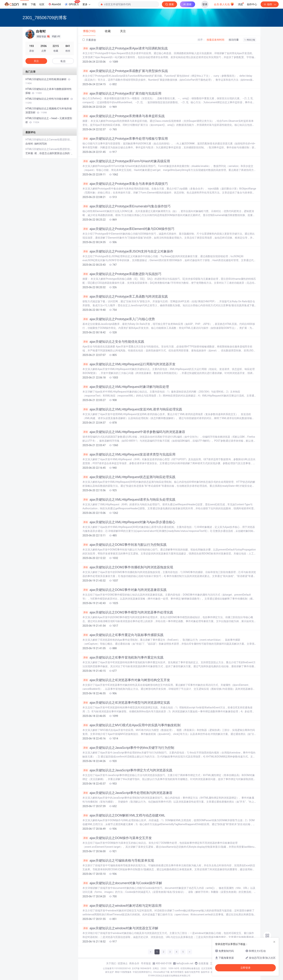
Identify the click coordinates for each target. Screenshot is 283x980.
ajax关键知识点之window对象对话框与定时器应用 (122, 906)
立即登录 (245, 968)
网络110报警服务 (123, 972)
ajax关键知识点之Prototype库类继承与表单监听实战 (124, 116)
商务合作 (134, 963)
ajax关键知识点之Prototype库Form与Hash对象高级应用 (126, 161)
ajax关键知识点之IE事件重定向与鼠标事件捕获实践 (123, 635)
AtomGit (54, 4)
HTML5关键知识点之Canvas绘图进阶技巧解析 (50, 140)
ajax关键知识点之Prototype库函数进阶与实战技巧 (122, 274)
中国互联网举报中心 (142, 972)
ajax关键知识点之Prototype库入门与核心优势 (119, 319)
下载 (33, 4)
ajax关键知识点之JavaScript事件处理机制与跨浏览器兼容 (127, 793)
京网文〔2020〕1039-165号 (166, 968)
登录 (205, 4)
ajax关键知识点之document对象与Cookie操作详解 (122, 883)
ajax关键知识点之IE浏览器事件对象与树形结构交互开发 (126, 680)
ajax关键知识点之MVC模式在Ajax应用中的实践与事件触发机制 (131, 725)
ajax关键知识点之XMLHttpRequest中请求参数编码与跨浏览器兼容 (134, 432)
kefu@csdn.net (185, 963)
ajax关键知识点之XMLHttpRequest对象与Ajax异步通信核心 (129, 522)
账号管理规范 (177, 972)
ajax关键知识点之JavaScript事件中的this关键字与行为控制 (128, 748)
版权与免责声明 (192, 972)
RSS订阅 (250, 40)
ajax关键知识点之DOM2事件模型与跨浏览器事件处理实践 (128, 612)
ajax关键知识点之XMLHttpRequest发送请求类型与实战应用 (129, 454)
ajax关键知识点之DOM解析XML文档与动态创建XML (124, 815)
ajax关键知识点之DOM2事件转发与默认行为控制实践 (125, 545)
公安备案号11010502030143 (117, 968)
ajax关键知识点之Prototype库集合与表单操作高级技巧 (125, 184)
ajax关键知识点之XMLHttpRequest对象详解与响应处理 (126, 387)
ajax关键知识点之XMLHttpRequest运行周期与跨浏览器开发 (129, 364)
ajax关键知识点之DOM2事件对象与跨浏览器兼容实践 (125, 590)
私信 (63, 61)
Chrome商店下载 (161, 972)
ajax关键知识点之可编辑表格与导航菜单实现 (118, 861)
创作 (270, 4)
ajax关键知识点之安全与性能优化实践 (113, 342)
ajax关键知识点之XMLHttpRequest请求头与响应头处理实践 (129, 500)
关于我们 (111, 963)
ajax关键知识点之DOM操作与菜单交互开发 (117, 838)
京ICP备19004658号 (142, 968)
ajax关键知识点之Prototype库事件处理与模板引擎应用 (125, 139)
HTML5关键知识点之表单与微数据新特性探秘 (49, 91)
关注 (36, 61)
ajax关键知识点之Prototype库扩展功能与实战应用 (122, 93)
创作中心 (252, 4)
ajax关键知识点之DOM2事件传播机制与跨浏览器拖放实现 (128, 567)
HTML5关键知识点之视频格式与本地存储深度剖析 (49, 110)
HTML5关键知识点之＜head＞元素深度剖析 (49, 120)
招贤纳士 (123, 963)
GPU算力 (72, 3)
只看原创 (89, 40)
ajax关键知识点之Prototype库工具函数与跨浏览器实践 (125, 297)
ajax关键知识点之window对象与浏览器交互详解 (120, 928)
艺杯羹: (30, 153)
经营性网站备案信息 (190, 968)
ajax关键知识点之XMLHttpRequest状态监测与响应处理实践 (129, 477)
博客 (25, 4)
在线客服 (203, 963)
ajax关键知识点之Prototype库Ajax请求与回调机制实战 (125, 48)
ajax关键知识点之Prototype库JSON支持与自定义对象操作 (128, 251)
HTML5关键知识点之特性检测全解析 (48, 81)
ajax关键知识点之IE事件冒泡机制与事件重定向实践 (123, 657)
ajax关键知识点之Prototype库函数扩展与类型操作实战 (125, 71)
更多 (86, 4)
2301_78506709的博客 (45, 18)
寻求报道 (146, 963)
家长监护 (110, 972)
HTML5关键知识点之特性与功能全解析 (49, 101)
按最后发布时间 (215, 40)
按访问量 (234, 40)
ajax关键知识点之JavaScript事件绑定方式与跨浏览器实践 (127, 770)
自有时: (30, 144)
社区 (42, 4)
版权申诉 (205, 972)
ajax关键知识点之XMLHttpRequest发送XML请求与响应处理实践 (132, 409)
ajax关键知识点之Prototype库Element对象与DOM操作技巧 (128, 229)
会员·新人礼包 (224, 4)
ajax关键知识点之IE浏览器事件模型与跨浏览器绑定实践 (126, 703)
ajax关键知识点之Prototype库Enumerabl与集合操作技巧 (127, 206)
